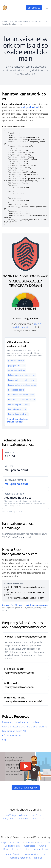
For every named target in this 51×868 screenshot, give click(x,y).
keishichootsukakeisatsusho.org (22, 375)
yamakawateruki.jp (16, 361)
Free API (30, 843)
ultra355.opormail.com (16, 815)
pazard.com (38, 819)
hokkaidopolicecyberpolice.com (21, 400)
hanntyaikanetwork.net (18, 414)
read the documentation (36, 605)
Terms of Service (13, 854)
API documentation (11, 735)
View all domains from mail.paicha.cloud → (18, 420)
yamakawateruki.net (17, 370)
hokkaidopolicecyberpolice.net (21, 395)
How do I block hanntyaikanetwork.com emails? (23, 699)
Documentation (40, 849)
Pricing (41, 843)
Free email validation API (14, 731)
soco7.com (37, 815)
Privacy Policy (31, 854)
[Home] (5, 8)
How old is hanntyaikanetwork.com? (19, 685)
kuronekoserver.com (17, 409)
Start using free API (26, 788)
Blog (4, 740)
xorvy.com (8, 819)
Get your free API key (12, 605)
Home (5, 21)
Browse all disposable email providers (21, 722)
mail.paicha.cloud (38, 21)
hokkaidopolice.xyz (16, 390)
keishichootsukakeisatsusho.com (22, 385)
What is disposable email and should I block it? (25, 727)
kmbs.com (23, 819)
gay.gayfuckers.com (16, 365)
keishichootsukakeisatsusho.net (22, 380)
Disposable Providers (19, 21)
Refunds (38, 858)
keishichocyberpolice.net (19, 404)
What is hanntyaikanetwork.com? (27, 637)
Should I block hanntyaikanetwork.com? (19, 671)
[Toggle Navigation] (47, 8)
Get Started (30, 846)
